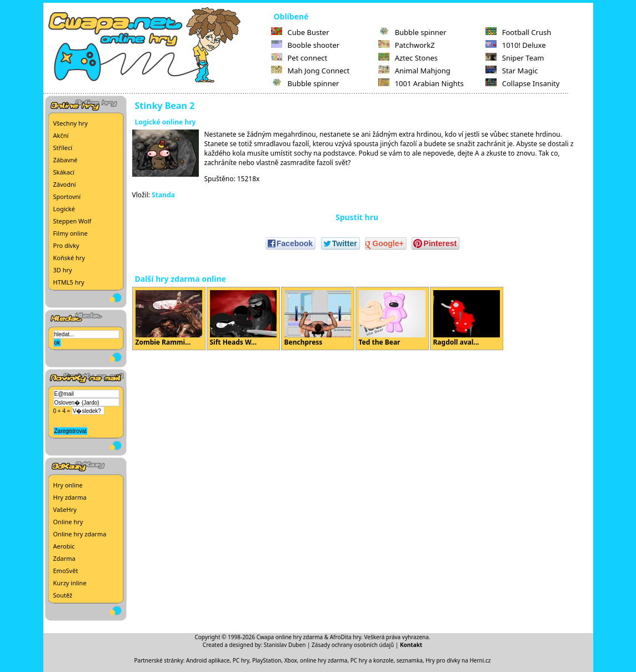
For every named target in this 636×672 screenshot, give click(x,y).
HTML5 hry (69, 282)
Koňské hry (69, 258)
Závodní (65, 184)
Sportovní (67, 196)
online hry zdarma (324, 660)
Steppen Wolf (72, 221)
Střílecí (63, 148)
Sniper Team (515, 58)
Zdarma (64, 558)
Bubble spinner (305, 83)
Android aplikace (208, 660)
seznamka (410, 660)
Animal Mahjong (414, 71)
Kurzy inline (70, 583)
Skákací (64, 172)
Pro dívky (66, 245)
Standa (163, 195)
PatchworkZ (407, 45)
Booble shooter (306, 45)
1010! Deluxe (516, 45)
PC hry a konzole (372, 660)
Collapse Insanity (523, 83)
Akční (61, 135)
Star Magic (512, 71)
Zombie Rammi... (169, 318)
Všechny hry (71, 123)
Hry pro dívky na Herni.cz (458, 660)
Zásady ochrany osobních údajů (353, 645)
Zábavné (66, 160)
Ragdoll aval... (467, 318)
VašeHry (65, 509)
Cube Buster (300, 32)
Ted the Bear (392, 318)
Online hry (68, 522)
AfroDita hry (346, 637)
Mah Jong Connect (311, 71)
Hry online (68, 485)
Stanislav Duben (285, 645)
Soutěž (63, 595)
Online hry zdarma (80, 534)
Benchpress (318, 318)
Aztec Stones (408, 58)
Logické (64, 209)
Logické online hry (166, 122)
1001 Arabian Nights (421, 83)
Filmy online (71, 233)
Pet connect (299, 58)
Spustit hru (357, 217)
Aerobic (64, 546)
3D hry (63, 270)
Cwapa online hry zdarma (290, 637)
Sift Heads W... (243, 318)
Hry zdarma (70, 497)
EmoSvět (66, 571)
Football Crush (518, 32)
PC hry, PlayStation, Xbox (265, 660)
